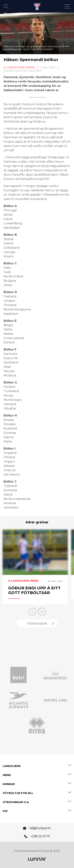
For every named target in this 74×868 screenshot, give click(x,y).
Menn (7, 775)
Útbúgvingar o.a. (16, 802)
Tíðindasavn (37, 624)
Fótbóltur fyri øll (18, 793)
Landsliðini (12, 766)
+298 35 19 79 (40, 836)
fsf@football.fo (40, 828)
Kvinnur (9, 784)
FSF (5, 811)
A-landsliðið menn (19, 67)
